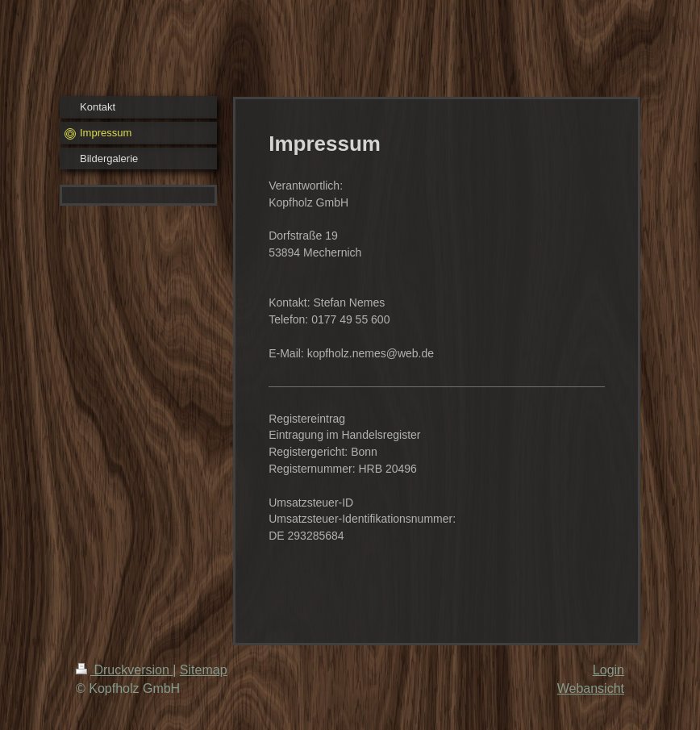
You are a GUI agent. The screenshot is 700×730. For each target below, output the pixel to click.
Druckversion (124, 670)
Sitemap (204, 670)
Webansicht (591, 688)
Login (608, 670)
